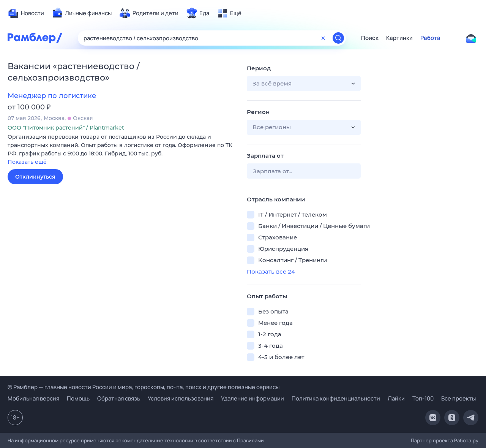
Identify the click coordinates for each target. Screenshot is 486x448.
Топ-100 (423, 398)
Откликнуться (35, 177)
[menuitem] (26, 13)
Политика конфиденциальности (336, 398)
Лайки (396, 398)
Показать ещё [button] (27, 162)
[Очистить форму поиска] (323, 38)
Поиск (370, 38)
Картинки (399, 38)
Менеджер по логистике (52, 96)
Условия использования (181, 398)
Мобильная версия (33, 398)
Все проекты (458, 398)
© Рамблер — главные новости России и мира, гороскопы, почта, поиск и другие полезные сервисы (144, 387)
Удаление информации (252, 398)
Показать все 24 (271, 271)
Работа (430, 38)
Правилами (250, 440)
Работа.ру (466, 440)
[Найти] (338, 38)
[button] (121, 150)
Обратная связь (119, 398)
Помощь (78, 398)
